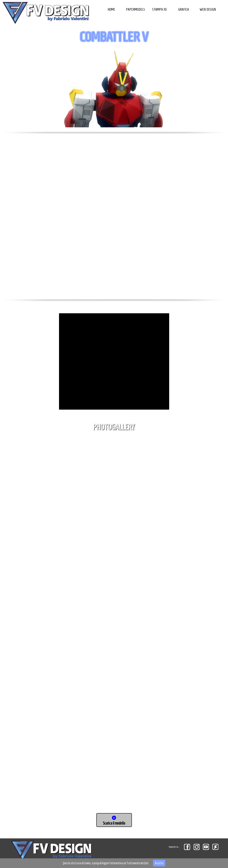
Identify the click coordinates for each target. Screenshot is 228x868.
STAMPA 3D (159, 9)
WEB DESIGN (208, 9)
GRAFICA (184, 9)
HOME (111, 9)
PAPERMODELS (135, 9)
